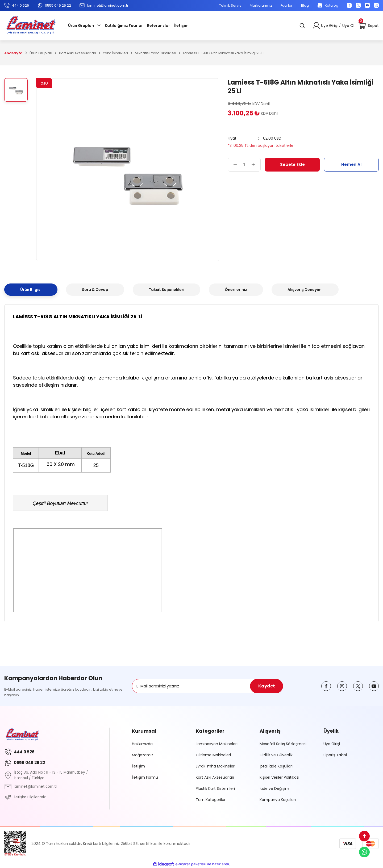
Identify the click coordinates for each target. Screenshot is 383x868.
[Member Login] (316, 26)
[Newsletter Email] (207, 686)
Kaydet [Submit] (267, 686)
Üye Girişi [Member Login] (329, 26)
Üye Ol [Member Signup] (348, 26)
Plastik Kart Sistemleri (215, 788)
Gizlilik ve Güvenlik (276, 755)
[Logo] (31, 26)
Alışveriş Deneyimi (305, 290)
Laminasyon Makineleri (217, 744)
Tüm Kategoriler (211, 800)
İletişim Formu (145, 777)
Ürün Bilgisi (31, 290)
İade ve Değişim (274, 788)
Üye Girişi (332, 744)
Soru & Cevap (95, 290)
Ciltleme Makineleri (213, 755)
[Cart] (369, 26)
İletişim (138, 766)
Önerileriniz (236, 290)
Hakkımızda (142, 744)
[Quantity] (244, 165)
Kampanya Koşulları (278, 800)
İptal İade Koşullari (276, 766)
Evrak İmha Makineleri (216, 766)
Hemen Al (351, 164)
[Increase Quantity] (256, 165)
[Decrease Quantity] (232, 165)
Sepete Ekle (292, 164)
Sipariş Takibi (335, 755)
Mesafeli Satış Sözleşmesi (283, 744)
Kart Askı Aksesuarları (215, 777)
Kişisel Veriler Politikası (279, 777)
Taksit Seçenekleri (166, 290)
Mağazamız (143, 755)
